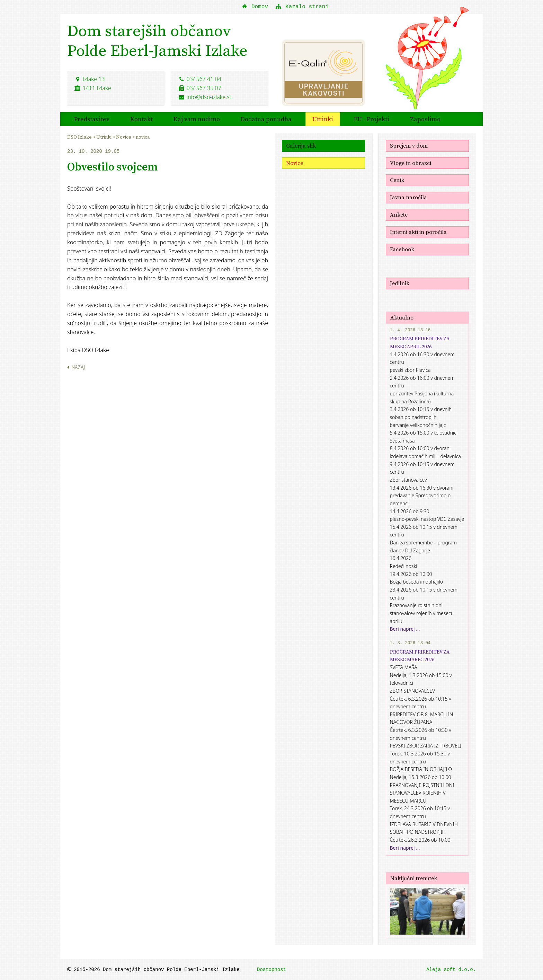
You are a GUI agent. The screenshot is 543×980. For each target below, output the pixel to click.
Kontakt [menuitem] (141, 119)
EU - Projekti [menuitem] (372, 119)
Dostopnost (271, 970)
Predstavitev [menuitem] (92, 119)
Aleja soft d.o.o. (451, 970)
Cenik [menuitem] (397, 180)
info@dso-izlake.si (204, 97)
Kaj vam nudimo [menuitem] (197, 119)
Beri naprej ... (405, 628)
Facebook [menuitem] (402, 249)
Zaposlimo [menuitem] (425, 119)
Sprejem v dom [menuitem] (409, 145)
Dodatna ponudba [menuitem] (266, 119)
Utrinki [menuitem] (323, 119)
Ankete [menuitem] (399, 215)
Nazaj (76, 367)
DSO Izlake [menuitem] (80, 137)
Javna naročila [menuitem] (408, 197)
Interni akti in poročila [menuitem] (418, 231)
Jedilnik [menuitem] (400, 283)
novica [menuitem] (143, 137)
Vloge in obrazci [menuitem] (411, 163)
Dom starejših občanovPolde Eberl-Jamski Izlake (158, 41)
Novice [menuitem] (124, 137)
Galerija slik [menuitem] (301, 145)
